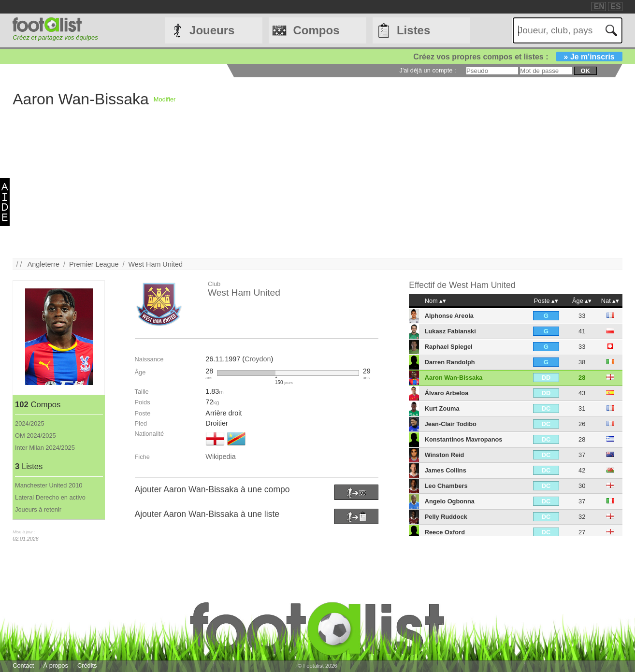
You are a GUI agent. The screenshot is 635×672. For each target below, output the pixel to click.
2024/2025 (30, 423)
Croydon (258, 359)
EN (599, 7)
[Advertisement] (303, 191)
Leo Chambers (446, 486)
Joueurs (212, 30)
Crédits (87, 665)
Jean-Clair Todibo (451, 424)
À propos (56, 665)
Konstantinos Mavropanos (464, 439)
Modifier (165, 99)
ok (585, 71)
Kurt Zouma (442, 408)
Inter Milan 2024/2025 (45, 448)
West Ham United (155, 264)
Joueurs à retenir (38, 509)
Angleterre (43, 264)
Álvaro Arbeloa (447, 393)
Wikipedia (220, 457)
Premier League (94, 264)
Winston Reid (445, 455)
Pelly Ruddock (446, 517)
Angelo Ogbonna (450, 501)
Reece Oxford (445, 532)
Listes (413, 30)
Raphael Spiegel (449, 347)
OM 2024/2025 (36, 436)
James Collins (446, 470)
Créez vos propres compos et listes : (518, 57)
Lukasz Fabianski (450, 331)
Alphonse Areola (449, 316)
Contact (23, 665)
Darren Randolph (450, 362)
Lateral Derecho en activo (50, 497)
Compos (317, 30)
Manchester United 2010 (49, 485)
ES (615, 7)
